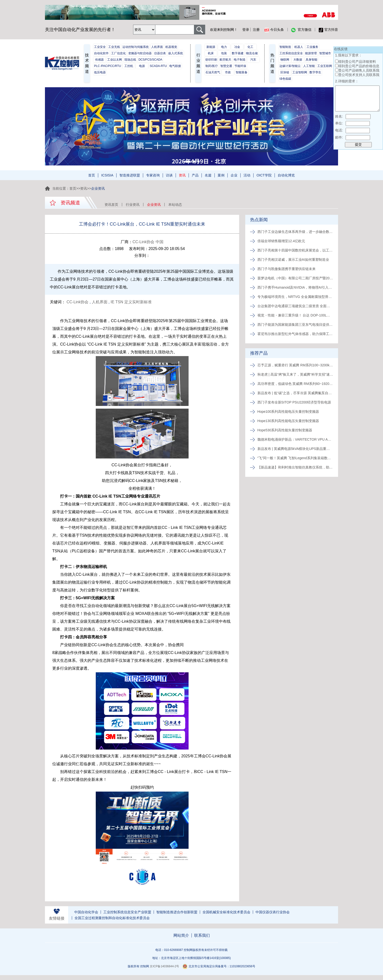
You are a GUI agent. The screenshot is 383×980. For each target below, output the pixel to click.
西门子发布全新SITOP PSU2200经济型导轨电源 (294, 402)
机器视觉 (171, 47)
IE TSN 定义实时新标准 (131, 302)
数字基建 (238, 53)
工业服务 (312, 47)
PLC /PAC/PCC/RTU (107, 66)
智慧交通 (226, 66)
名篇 (208, 175)
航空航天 (225, 60)
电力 (224, 47)
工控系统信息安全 (291, 53)
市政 (228, 72)
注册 (256, 30)
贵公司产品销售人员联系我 (359, 70)
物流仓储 (252, 53)
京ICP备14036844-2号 (164, 966)
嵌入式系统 (176, 53)
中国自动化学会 (86, 912)
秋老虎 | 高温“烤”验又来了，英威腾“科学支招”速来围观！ (295, 374)
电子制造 (240, 60)
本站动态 (175, 205)
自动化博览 (286, 175)
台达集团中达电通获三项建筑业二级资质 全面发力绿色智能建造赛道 (295, 306)
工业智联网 (300, 72)
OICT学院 (264, 175)
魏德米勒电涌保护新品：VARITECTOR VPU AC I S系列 (295, 439)
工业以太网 (115, 60)
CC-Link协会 (77, 302)
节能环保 (240, 66)
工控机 (129, 66)
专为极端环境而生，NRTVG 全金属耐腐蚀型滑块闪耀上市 (295, 297)
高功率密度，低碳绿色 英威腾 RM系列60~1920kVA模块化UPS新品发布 (295, 384)
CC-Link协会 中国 (148, 242)
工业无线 (114, 47)
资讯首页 (111, 205)
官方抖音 (328, 30)
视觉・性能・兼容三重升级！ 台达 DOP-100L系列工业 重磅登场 (295, 315)
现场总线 (130, 60)
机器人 (299, 47)
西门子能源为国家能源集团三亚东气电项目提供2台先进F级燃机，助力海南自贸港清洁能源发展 (295, 325)
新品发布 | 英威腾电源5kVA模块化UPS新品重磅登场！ (295, 449)
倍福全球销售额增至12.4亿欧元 (281, 241)
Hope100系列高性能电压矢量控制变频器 (288, 412)
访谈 (169, 175)
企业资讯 (154, 205)
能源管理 (311, 53)
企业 (234, 175)
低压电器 (100, 72)
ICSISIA (107, 175)
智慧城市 (325, 53)
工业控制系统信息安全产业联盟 (127, 912)
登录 (246, 30)
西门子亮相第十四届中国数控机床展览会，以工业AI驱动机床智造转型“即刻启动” (295, 250)
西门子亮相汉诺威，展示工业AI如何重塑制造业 (293, 260)
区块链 (285, 72)
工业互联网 (325, 66)
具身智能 (311, 60)
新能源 (211, 47)
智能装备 (242, 72)
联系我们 (202, 935)
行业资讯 (133, 205)
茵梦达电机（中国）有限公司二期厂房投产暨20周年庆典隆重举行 (295, 278)
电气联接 (175, 66)
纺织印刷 (211, 60)
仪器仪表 (160, 53)
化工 (250, 47)
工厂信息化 (118, 53)
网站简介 (181, 935)
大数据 (298, 60)
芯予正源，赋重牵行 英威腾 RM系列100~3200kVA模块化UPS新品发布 (295, 365)
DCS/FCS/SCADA (150, 60)
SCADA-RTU (158, 66)
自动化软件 (101, 53)
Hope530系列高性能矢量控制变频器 (285, 430)
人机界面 (157, 47)
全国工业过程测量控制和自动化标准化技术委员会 (112, 918)
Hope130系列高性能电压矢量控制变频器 (288, 421)
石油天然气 (213, 72)
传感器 (99, 60)
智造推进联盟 (130, 175)
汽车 (253, 60)
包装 (224, 53)
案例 (221, 175)
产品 (195, 175)
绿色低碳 (285, 79)
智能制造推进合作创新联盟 (177, 912)
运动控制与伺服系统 (136, 47)
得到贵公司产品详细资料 (357, 62)
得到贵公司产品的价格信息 (359, 66)
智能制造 (285, 47)
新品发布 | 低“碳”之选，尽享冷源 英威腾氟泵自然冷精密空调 (295, 393)
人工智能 (309, 66)
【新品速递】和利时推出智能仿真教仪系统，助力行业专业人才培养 (295, 467)
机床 (211, 53)
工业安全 (100, 47)
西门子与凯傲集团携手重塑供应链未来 (287, 269)
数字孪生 (315, 72)
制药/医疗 (212, 66)
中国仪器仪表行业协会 (273, 912)
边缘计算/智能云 (290, 66)
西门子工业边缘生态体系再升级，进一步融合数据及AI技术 (295, 232)
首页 (92, 175)
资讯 (182, 175)
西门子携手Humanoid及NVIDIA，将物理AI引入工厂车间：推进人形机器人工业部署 (295, 287)
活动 (247, 175)
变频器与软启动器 (140, 53)
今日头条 (274, 30)
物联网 (285, 60)
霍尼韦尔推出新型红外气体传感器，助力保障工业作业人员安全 (295, 334)
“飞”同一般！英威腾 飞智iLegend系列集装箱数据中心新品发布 (295, 458)
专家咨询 (153, 175)
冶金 (237, 47)
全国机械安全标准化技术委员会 (226, 912)
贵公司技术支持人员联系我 (359, 75)
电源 (142, 66)
